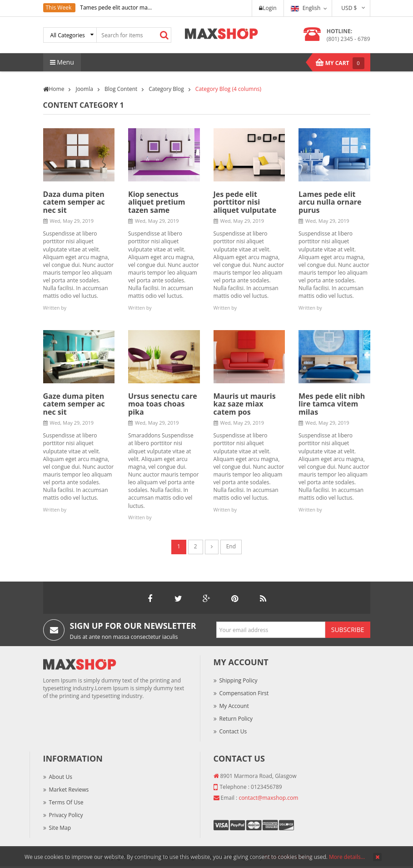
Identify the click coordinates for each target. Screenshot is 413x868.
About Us (61, 777)
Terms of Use (66, 802)
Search (164, 35)
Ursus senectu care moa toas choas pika (163, 404)
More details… (347, 857)
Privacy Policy (66, 815)
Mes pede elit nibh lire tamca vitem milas (332, 404)
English (306, 8)
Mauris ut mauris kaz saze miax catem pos (245, 404)
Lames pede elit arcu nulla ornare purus (330, 202)
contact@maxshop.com (268, 798)
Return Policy (236, 719)
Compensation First (244, 693)
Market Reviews (69, 790)
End (231, 546)
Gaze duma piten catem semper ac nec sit (74, 404)
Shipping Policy (239, 680)
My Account (234, 706)
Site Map (60, 828)
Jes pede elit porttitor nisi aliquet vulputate (245, 202)
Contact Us (233, 731)
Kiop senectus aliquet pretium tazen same (157, 202)
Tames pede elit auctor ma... (116, 8)
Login (268, 8)
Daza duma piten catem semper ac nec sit (74, 202)
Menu (62, 62)
